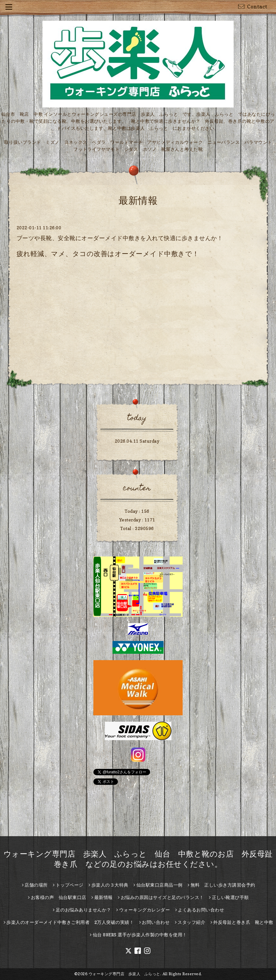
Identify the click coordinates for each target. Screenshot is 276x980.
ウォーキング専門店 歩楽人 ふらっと (124, 974)
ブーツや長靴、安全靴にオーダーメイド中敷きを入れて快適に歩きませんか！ (120, 238)
